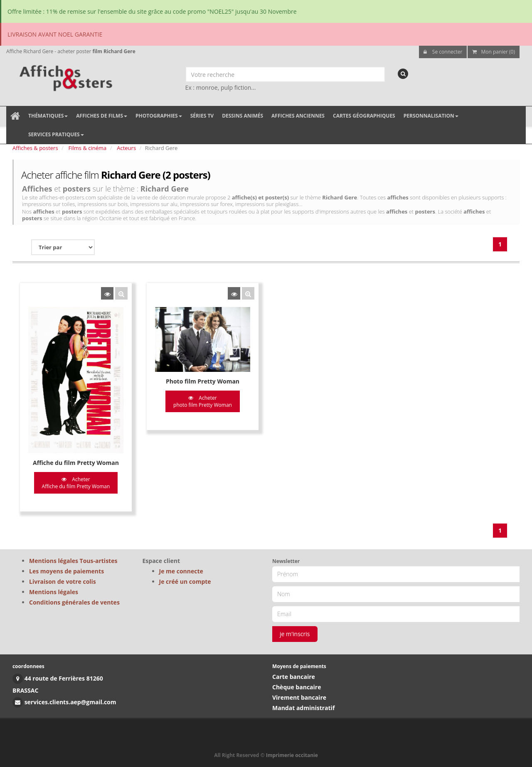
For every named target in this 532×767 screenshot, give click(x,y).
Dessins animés (243, 116)
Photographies (159, 116)
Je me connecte (181, 571)
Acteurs (126, 148)
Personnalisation (431, 116)
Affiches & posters (35, 148)
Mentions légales (54, 592)
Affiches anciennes (298, 116)
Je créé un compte (185, 581)
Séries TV (202, 116)
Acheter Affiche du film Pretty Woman (76, 483)
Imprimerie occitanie (292, 755)
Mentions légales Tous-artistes (73, 561)
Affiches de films (102, 116)
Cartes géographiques (364, 116)
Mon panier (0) (494, 52)
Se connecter (443, 52)
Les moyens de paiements (66, 571)
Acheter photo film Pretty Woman (203, 401)
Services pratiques (56, 134)
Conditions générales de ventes (74, 602)
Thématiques (48, 116)
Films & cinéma (88, 148)
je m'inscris (295, 634)
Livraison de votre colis (63, 581)
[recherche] (403, 74)
